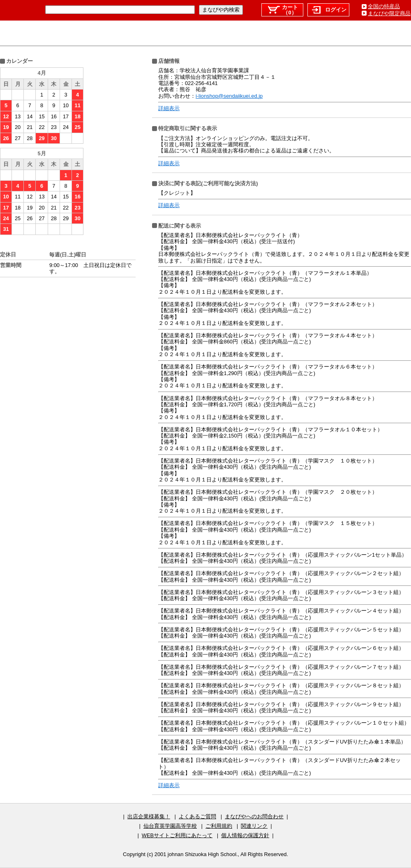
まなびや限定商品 (389, 13)
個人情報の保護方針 (245, 835)
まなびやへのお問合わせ (254, 816)
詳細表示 (169, 108)
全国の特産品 (384, 6)
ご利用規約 (219, 826)
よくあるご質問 (197, 816)
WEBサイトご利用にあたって (177, 835)
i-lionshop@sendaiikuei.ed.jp (229, 96)
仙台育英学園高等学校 (170, 826)
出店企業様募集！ (149, 816)
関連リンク (254, 826)
